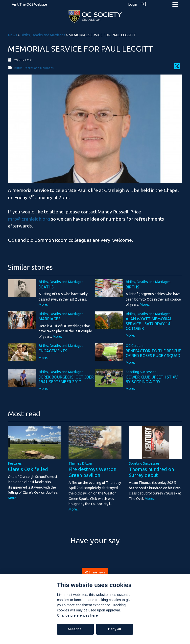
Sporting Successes (141, 371)
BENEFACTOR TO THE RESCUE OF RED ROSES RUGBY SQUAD (153, 352)
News (12, 34)
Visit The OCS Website (29, 4)
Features (15, 462)
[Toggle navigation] (175, 5)
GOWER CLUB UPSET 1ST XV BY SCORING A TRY (152, 378)
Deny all (115, 629)
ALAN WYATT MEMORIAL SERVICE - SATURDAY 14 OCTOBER (149, 322)
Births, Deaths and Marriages (43, 34)
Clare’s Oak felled (28, 468)
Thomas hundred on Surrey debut (151, 471)
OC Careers (135, 344)
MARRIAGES (50, 318)
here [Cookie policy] (94, 615)
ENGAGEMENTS (53, 350)
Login (133, 4)
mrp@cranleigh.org (29, 218)
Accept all (75, 629)
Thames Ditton (80, 462)
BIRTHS (132, 286)
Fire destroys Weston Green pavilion (92, 471)
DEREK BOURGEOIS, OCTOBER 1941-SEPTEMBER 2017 (66, 378)
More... (44, 303)
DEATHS (46, 286)
